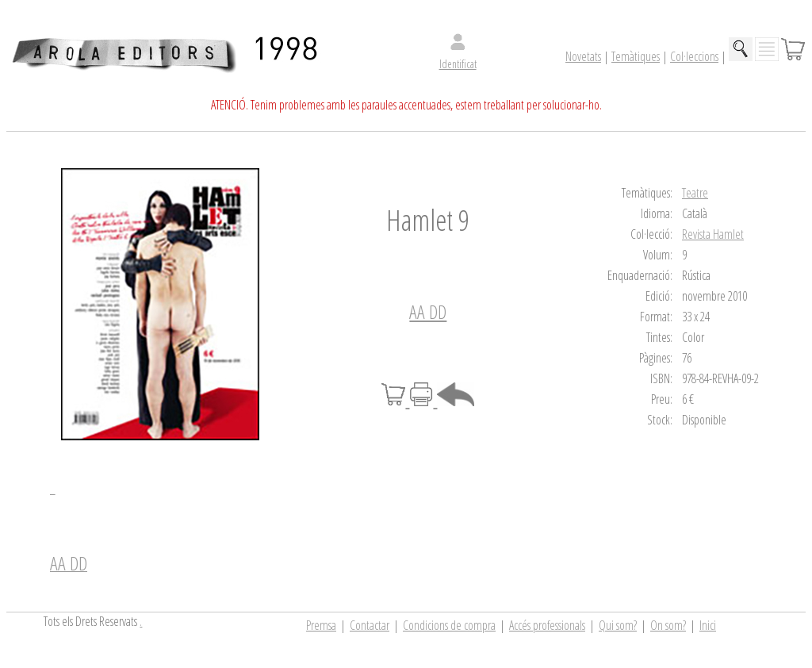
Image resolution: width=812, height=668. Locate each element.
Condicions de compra (449, 625)
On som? (668, 625)
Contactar (370, 625)
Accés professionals (547, 625)
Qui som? (618, 625)
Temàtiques (636, 56)
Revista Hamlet (713, 234)
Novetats (583, 56)
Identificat (458, 64)
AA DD (428, 311)
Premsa (321, 625)
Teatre (695, 193)
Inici (708, 625)
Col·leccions (694, 56)
